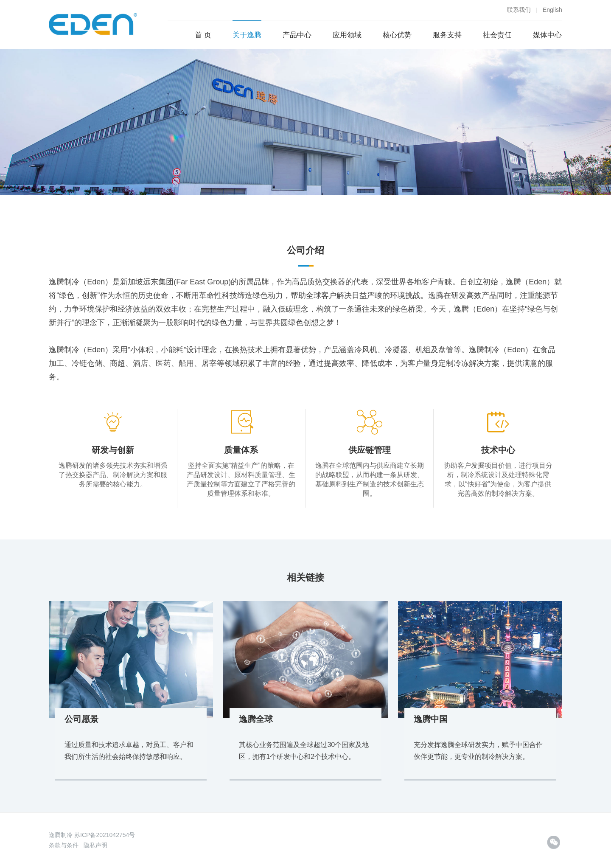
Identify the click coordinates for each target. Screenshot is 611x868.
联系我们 (519, 10)
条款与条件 (64, 845)
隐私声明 (95, 845)
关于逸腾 (247, 35)
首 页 (203, 35)
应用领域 (347, 35)
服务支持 (447, 35)
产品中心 (297, 35)
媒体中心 (547, 35)
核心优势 (397, 35)
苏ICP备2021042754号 (105, 835)
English (552, 10)
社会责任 (497, 35)
